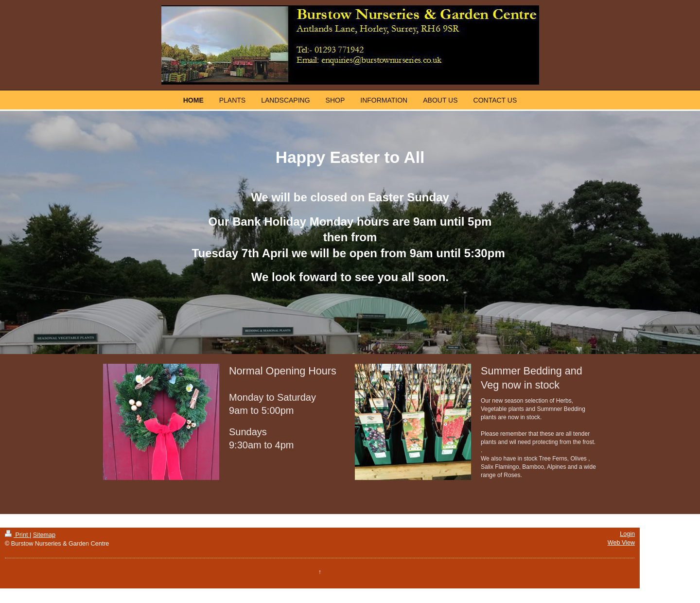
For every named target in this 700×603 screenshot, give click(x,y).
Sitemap (44, 535)
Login (627, 534)
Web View (621, 543)
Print (17, 535)
